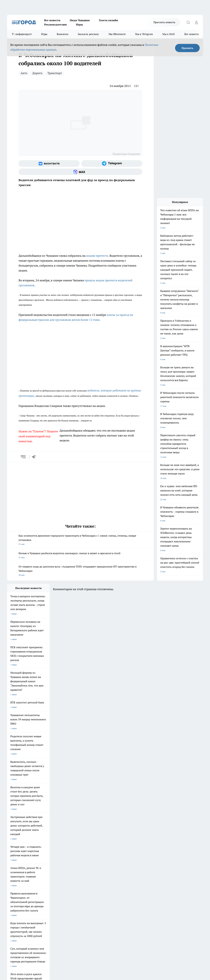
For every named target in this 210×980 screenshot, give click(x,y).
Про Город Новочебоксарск (20, 848)
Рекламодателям (55, 24)
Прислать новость (164, 22)
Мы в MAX (169, 34)
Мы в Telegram (144, 34)
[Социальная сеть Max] (80, 172)
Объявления (13, 876)
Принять (187, 48)
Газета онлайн (109, 20)
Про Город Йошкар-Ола (74, 848)
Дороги (37, 73)
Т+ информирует (22, 34)
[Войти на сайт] (196, 22)
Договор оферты (56, 876)
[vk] (24, 457)
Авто (24, 73)
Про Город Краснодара (74, 859)
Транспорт (55, 73)
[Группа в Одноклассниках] (159, 853)
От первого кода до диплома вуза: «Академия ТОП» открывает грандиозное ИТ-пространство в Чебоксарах (80, 571)
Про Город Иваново (129, 848)
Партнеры (94, 880)
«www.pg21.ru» (30, 886)
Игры (79, 24)
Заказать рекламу (88, 34)
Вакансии (62, 34)
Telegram (11, 871)
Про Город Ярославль (17, 852)
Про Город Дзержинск (17, 859)
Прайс (10, 880)
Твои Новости (42, 848)
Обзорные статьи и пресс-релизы (105, 876)
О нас (51, 871)
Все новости (52, 20)
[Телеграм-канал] (112, 164)
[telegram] (35, 457)
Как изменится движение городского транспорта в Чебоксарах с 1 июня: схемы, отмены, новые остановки (80, 540)
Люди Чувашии (80, 20)
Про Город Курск (43, 852)
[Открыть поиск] (188, 22)
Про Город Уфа (98, 852)
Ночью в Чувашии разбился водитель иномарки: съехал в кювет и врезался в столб (80, 556)
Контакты (94, 871)
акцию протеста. (97, 256)
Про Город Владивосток (46, 859)
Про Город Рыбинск (72, 852)
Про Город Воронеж (101, 848)
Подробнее (109, 928)
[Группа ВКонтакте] (49, 164)
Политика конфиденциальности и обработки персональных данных (38, 932)
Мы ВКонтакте (117, 34)
